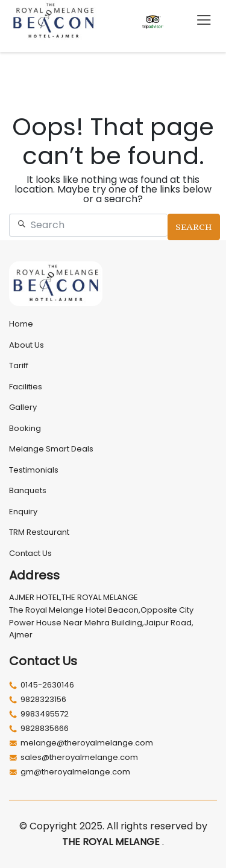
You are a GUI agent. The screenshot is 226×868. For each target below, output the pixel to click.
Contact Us (30, 553)
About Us (27, 345)
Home (21, 324)
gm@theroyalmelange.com (70, 772)
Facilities (26, 387)
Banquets (28, 490)
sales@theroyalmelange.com (74, 758)
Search (194, 227)
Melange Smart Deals (51, 449)
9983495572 (39, 714)
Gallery (23, 407)
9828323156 (38, 700)
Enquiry (23, 512)
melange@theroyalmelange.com (81, 743)
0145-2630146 (42, 685)
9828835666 (39, 729)
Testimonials (34, 470)
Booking (25, 428)
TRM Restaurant (39, 532)
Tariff (19, 365)
